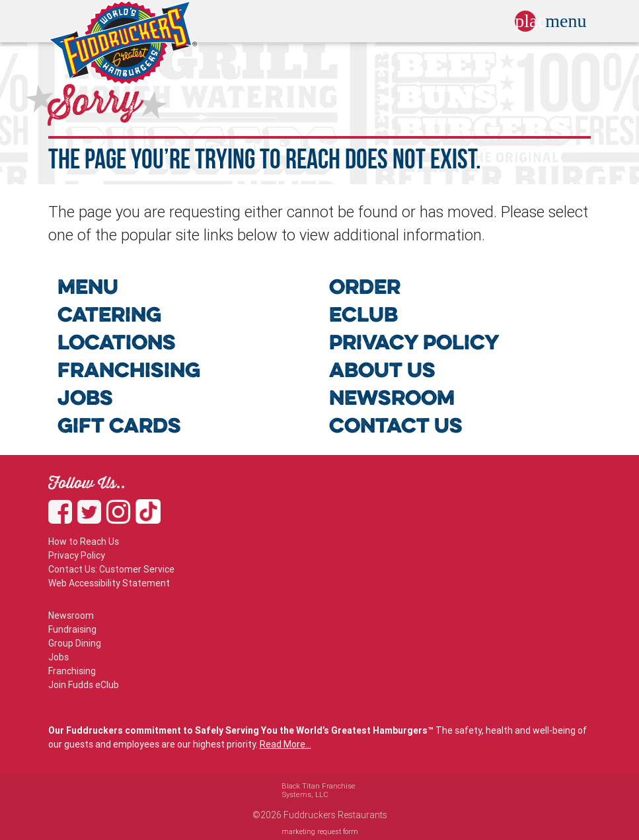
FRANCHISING (129, 372)
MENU (88, 289)
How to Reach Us (84, 542)
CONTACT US (396, 428)
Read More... (285, 744)
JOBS (85, 400)
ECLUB (363, 317)
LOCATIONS (117, 344)
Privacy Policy (77, 555)
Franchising (72, 671)
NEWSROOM (392, 400)
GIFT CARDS (119, 428)
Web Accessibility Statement (109, 583)
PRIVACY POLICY (414, 344)
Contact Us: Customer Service (111, 569)
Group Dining (75, 643)
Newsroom (71, 615)
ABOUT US (382, 372)
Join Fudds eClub (84, 685)
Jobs (58, 657)
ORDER (365, 289)
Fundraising (72, 629)
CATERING (109, 317)
